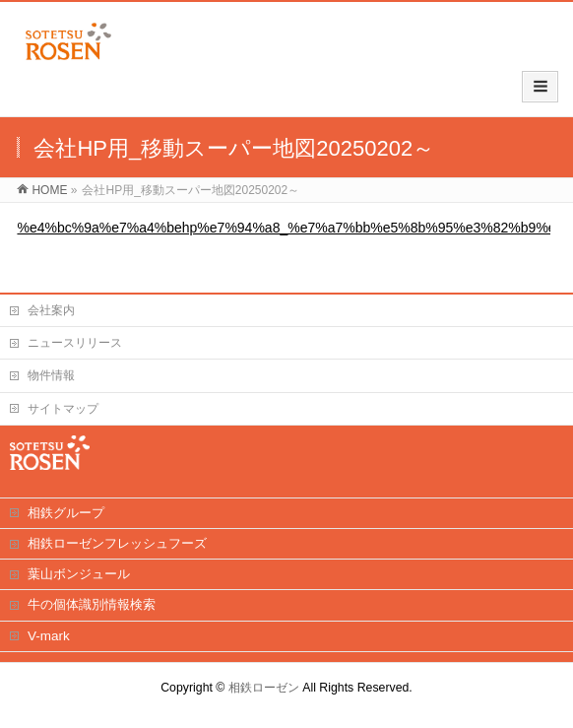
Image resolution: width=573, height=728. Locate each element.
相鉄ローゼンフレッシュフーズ (117, 543)
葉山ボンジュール (79, 574)
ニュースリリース (75, 343)
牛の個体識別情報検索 (92, 604)
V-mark (49, 636)
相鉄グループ (66, 513)
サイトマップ (63, 409)
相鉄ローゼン (264, 688)
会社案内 (51, 310)
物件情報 (51, 375)
